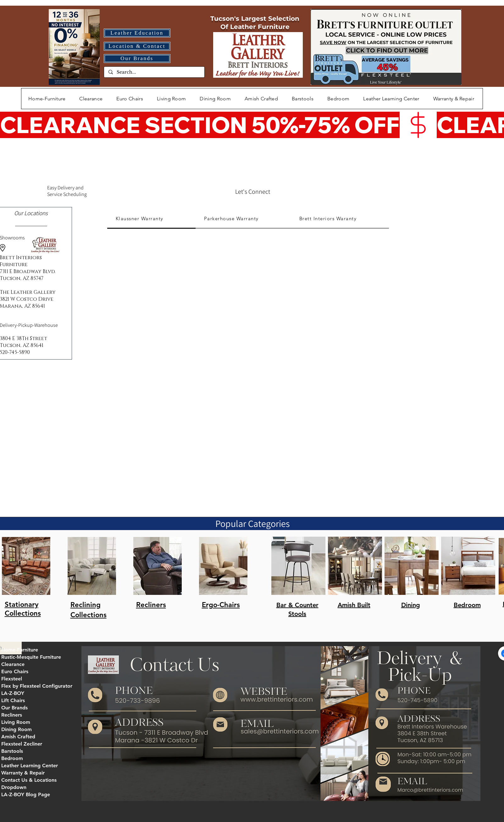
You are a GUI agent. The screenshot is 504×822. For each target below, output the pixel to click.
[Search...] (154, 72)
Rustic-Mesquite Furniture (31, 657)
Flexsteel (12, 679)
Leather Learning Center (30, 766)
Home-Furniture (20, 650)
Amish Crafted (18, 737)
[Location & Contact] (137, 46)
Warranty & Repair (23, 773)
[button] (172, 99)
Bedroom (12, 758)
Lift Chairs (13, 700)
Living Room (16, 722)
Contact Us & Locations (29, 780)
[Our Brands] (137, 59)
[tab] (151, 219)
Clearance (13, 664)
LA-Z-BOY (13, 693)
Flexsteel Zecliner (22, 744)
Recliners (12, 715)
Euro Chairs (15, 671)
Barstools (12, 751)
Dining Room (17, 729)
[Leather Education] (137, 33)
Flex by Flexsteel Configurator (37, 686)
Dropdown (14, 787)
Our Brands (14, 708)
